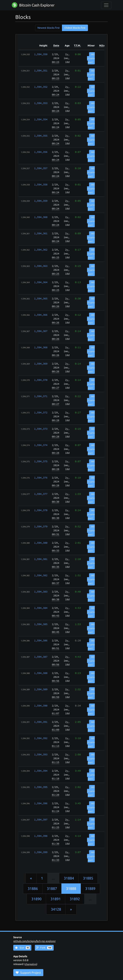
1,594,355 (41, 136)
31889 (90, 888)
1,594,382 (41, 575)
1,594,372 (41, 412)
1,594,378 (41, 510)
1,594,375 (41, 461)
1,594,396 (41, 803)
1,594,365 (41, 298)
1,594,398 (41, 836)
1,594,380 (41, 543)
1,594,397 (41, 820)
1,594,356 (41, 152)
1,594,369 (41, 364)
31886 (33, 888)
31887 (52, 888)
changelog (31, 964)
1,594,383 (41, 592)
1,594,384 (41, 608)
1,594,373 (41, 429)
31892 (75, 899)
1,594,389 (41, 689)
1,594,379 (41, 526)
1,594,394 (41, 771)
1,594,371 (41, 396)
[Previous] (31, 878)
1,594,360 (41, 217)
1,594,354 (41, 119)
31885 (88, 878)
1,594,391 (41, 722)
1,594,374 (41, 445)
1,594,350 (41, 54)
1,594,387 (41, 657)
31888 (71, 888)
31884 (69, 878)
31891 (56, 899)
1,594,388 (41, 673)
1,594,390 (41, 706)
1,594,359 (41, 201)
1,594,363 (41, 266)
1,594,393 (41, 754)
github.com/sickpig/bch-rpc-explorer (34, 941)
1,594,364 (41, 282)
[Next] (71, 909)
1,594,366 (41, 315)
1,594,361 (41, 233)
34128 (56, 909)
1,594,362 (41, 250)
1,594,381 (41, 559)
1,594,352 (41, 87)
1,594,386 (41, 640)
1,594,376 (41, 478)
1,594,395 (41, 787)
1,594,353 (41, 103)
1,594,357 (41, 168)
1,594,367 (41, 331)
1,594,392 (41, 738)
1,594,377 (41, 494)
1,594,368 (41, 347)
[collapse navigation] (106, 5)
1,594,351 (41, 71)
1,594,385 (41, 624)
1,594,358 (41, 184)
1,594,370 (41, 380)
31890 (36, 899)
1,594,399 (41, 852)
